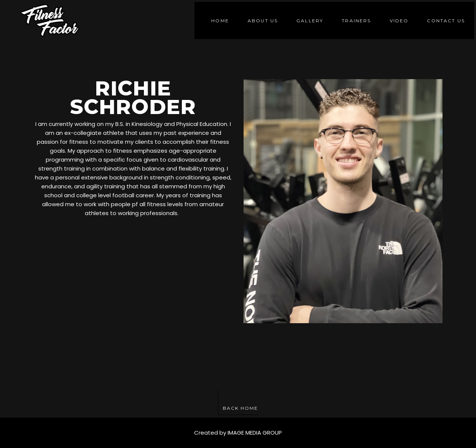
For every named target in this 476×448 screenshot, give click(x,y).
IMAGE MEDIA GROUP (255, 433)
